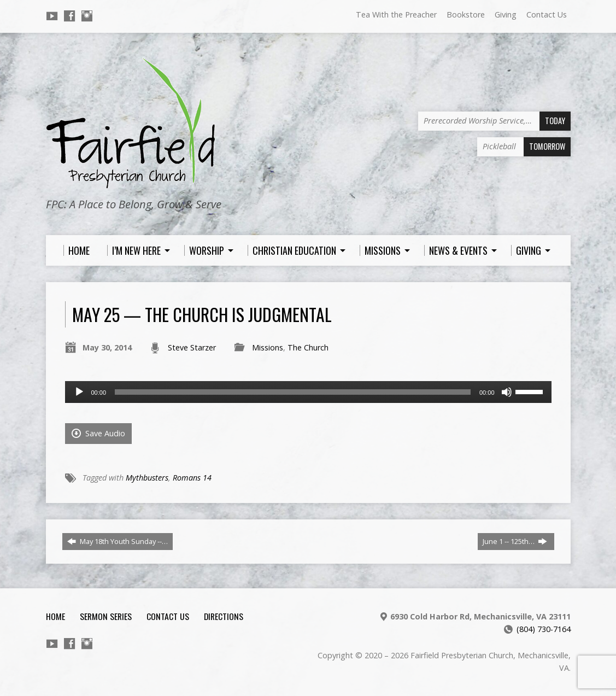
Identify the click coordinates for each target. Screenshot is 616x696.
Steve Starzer (192, 347)
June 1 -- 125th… (515, 541)
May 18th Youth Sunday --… (118, 541)
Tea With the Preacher (396, 14)
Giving (506, 14)
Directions (224, 616)
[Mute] (507, 392)
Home (55, 616)
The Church (308, 347)
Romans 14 (192, 478)
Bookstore (466, 14)
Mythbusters (147, 478)
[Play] (79, 392)
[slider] (293, 392)
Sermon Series (106, 616)
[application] (308, 392)
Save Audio (98, 433)
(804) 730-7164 (544, 629)
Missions (268, 347)
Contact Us (547, 14)
